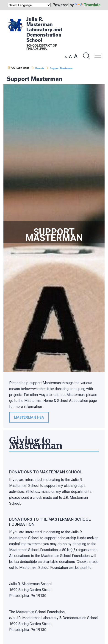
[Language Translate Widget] (29, 5)
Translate (88, 5)
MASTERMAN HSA (29, 418)
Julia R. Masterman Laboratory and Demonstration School (44, 29)
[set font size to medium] (70, 57)
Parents (40, 68)
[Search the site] (86, 56)
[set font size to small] (66, 57)
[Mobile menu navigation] (98, 56)
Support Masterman (62, 68)
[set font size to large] (76, 56)
